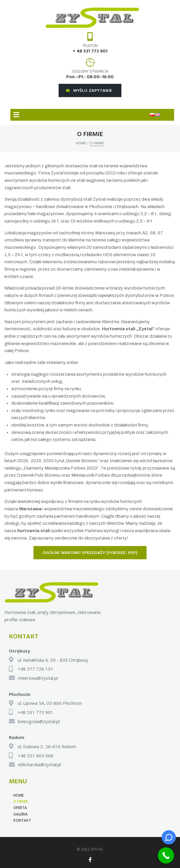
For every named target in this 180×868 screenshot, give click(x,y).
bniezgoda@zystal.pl (39, 721)
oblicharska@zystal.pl (39, 764)
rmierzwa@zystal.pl (38, 678)
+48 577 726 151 (36, 669)
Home (81, 143)
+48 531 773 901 (36, 712)
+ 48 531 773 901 (90, 51)
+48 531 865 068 (36, 756)
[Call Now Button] (166, 855)
